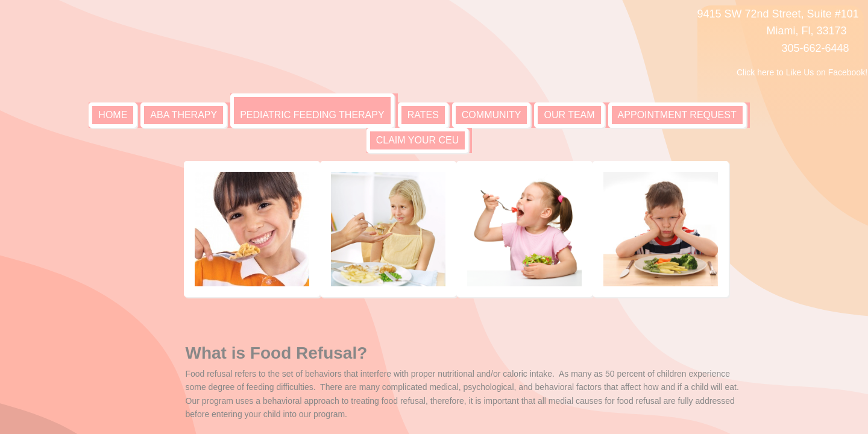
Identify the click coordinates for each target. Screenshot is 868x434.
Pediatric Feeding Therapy (312, 115)
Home (113, 115)
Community (492, 115)
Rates (423, 115)
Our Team (569, 115)
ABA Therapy (184, 115)
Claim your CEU (418, 140)
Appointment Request (677, 115)
